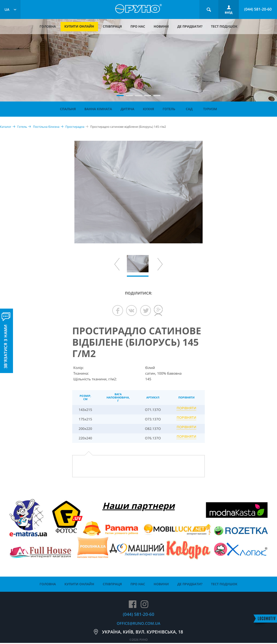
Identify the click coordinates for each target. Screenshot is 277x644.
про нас (138, 26)
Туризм (210, 109)
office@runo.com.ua (139, 624)
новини (161, 26)
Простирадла (75, 127)
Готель (169, 109)
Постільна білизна (46, 127)
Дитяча (128, 109)
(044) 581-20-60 (258, 9)
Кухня (148, 109)
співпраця (112, 26)
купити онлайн (79, 26)
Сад (189, 109)
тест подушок (224, 26)
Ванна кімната (98, 109)
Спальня (68, 109)
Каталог (6, 127)
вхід (229, 12)
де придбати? (190, 26)
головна (48, 26)
